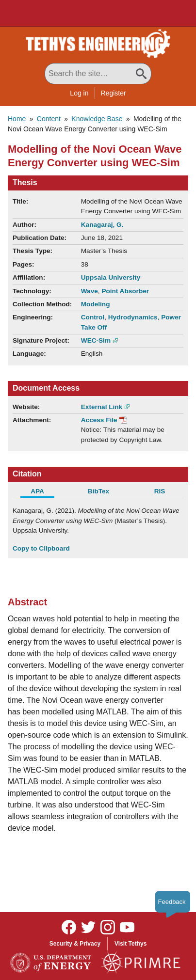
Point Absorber (125, 291)
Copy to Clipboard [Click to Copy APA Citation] (41, 548)
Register (114, 93)
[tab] (43, 492)
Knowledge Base (97, 119)
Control (93, 317)
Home (17, 119)
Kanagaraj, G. (102, 225)
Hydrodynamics (133, 317)
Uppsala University (111, 277)
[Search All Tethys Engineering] (98, 74)
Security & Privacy (75, 944)
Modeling (96, 304)
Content (49, 119)
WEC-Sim (96, 340)
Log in (79, 93)
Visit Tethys (131, 944)
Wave (90, 291)
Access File (99, 420)
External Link (102, 407)
